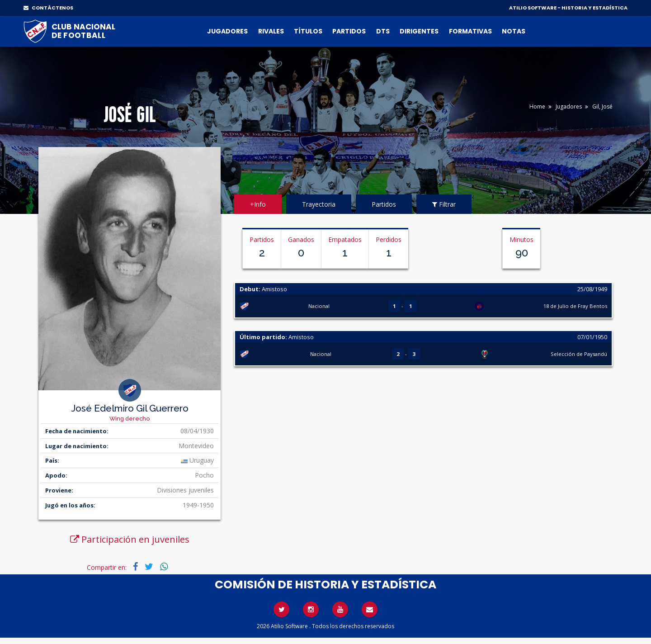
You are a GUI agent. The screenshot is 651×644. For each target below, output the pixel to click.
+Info (258, 204)
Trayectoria (319, 204)
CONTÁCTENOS (48, 8)
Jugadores (227, 31)
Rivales (271, 31)
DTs (383, 31)
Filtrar (444, 204)
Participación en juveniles (130, 539)
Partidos (349, 31)
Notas (514, 31)
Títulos (308, 31)
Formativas (470, 31)
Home (537, 107)
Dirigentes (419, 31)
